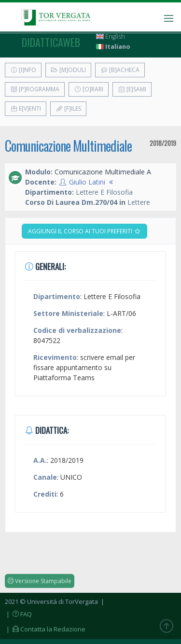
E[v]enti (26, 108)
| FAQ (18, 614)
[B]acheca (120, 70)
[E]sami (132, 89)
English (111, 36)
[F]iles (68, 108)
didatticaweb (51, 42)
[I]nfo (23, 70)
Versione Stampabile (40, 581)
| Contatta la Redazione (45, 629)
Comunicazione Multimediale (68, 146)
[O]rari (89, 89)
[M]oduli (68, 70)
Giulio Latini (87, 182)
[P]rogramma (35, 89)
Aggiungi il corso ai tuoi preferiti (84, 231)
